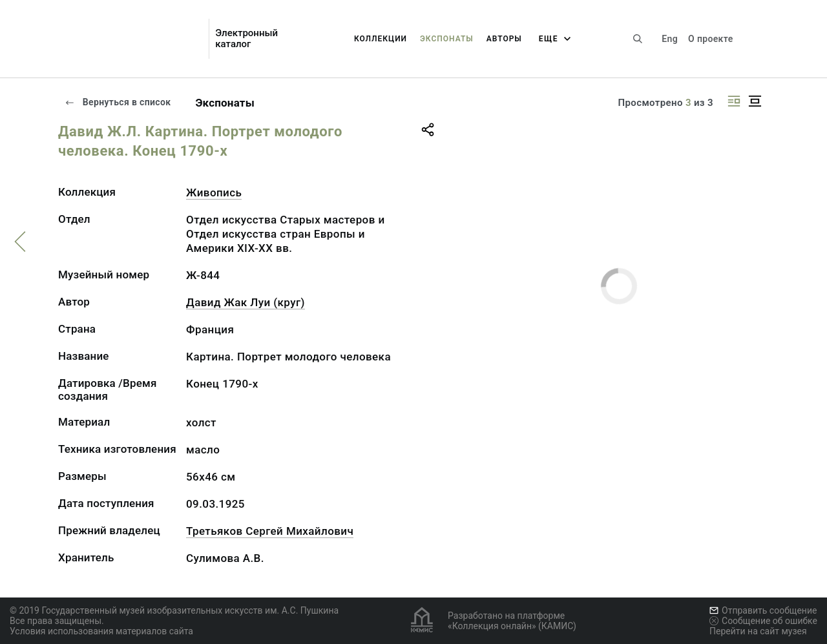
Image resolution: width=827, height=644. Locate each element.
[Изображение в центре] (755, 101)
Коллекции (381, 39)
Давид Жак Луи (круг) (246, 302)
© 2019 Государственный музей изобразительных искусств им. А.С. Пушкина (174, 610)
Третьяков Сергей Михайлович (270, 531)
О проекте (710, 39)
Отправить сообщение (763, 610)
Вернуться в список (118, 102)
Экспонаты (447, 39)
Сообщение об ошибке (763, 621)
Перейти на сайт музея (758, 631)
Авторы (504, 39)
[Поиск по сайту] (638, 39)
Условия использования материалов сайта (101, 631)
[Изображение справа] (734, 101)
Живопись (214, 192)
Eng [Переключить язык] (670, 39)
